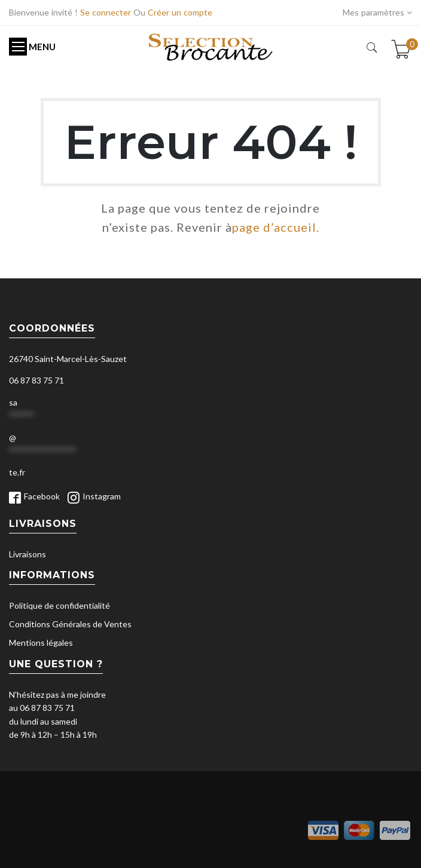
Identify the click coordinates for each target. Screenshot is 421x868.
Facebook (42, 496)
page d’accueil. (276, 227)
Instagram (102, 496)
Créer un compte (180, 12)
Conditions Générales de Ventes (70, 624)
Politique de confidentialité (60, 605)
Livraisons (28, 554)
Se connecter (106, 12)
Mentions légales (41, 642)
